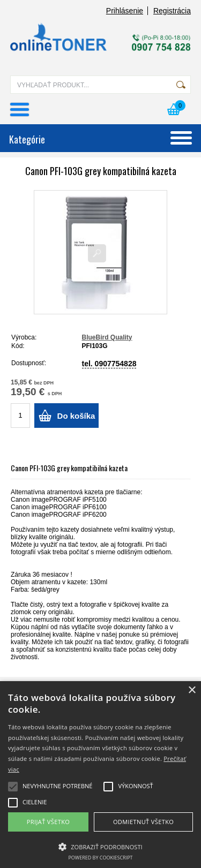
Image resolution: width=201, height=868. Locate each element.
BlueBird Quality (107, 337)
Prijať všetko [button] (49, 822)
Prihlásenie (125, 11)
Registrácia (172, 11)
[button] (100, 846)
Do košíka (76, 416)
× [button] (192, 690)
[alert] (100, 775)
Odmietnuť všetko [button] (143, 822)
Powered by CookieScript (100, 858)
